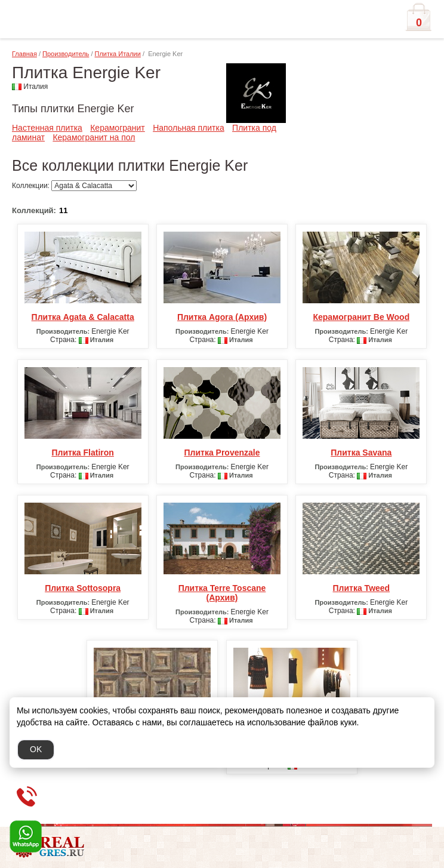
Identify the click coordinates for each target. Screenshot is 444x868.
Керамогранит (118, 128)
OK (36, 749)
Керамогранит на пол (94, 137)
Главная (24, 54)
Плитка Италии (118, 54)
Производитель (66, 54)
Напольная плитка (189, 128)
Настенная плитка (47, 128)
